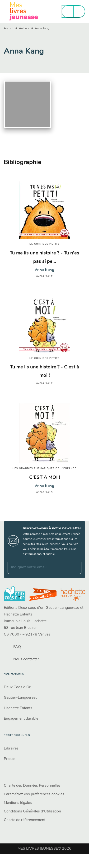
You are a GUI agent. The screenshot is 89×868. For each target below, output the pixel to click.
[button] (44, 687)
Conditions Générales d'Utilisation (32, 811)
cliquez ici (49, 554)
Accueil (9, 28)
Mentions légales (18, 803)
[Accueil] (24, 11)
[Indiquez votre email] (39, 567)
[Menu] (73, 11)
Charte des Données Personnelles (32, 786)
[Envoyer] (76, 567)
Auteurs (24, 28)
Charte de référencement (25, 820)
